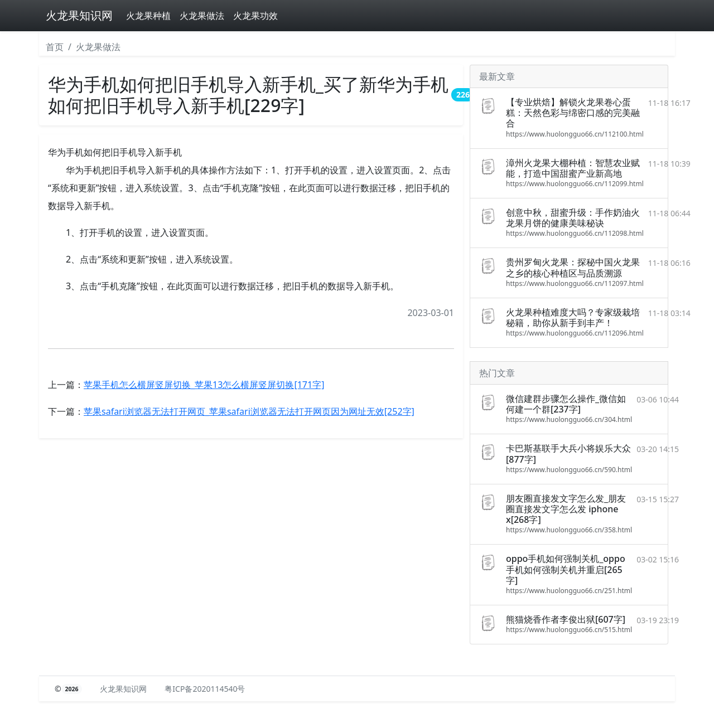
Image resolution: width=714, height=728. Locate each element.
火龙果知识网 (79, 15)
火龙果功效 (255, 16)
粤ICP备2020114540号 (205, 689)
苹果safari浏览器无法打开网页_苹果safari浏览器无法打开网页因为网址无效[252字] (249, 411)
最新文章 (497, 76)
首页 (55, 47)
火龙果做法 (202, 16)
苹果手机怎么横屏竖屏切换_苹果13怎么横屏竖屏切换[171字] (204, 385)
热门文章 (497, 373)
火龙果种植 (148, 16)
